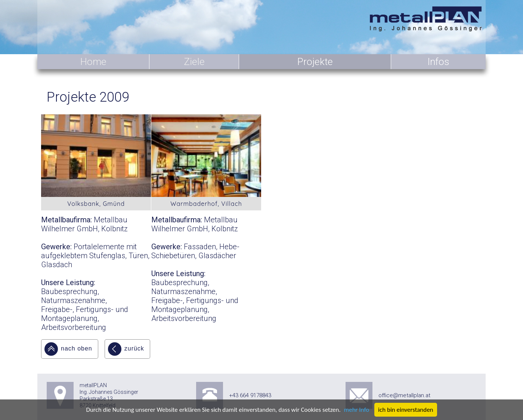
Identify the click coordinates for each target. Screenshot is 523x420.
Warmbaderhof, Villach (206, 204)
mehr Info (357, 410)
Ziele (194, 62)
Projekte (315, 62)
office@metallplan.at (404, 395)
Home (93, 62)
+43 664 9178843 (250, 395)
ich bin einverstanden (406, 410)
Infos (438, 62)
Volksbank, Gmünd (96, 204)
